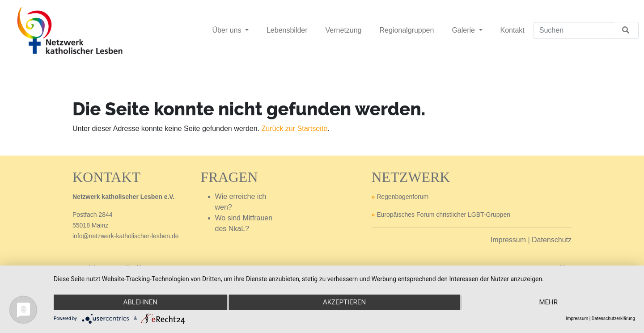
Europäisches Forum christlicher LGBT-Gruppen (443, 215)
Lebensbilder (287, 30)
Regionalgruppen (407, 30)
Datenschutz (552, 240)
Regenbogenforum (402, 197)
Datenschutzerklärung (613, 318)
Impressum (508, 240)
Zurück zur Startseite (295, 129)
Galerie (464, 30)
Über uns (227, 30)
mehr (548, 302)
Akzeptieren (344, 302)
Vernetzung (344, 30)
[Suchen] (574, 30)
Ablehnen (140, 302)
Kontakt (513, 30)
